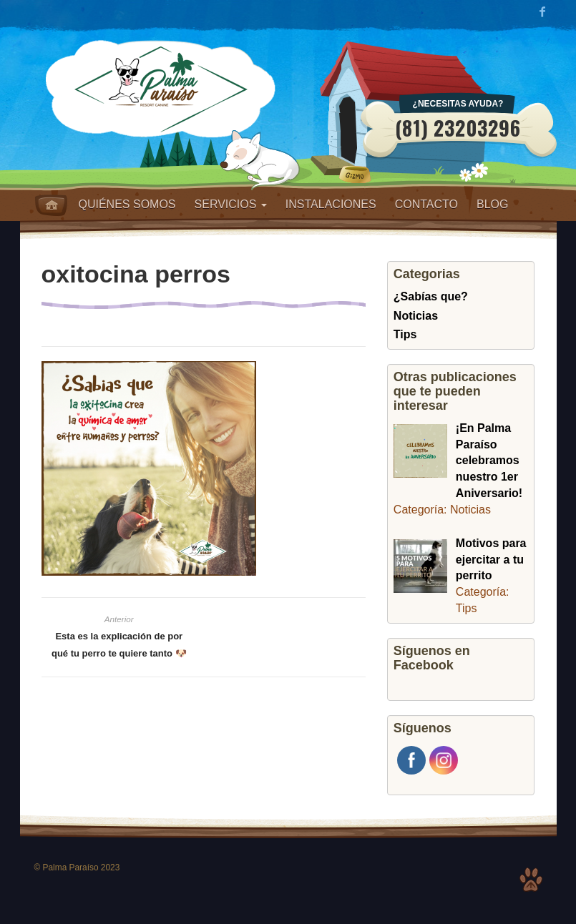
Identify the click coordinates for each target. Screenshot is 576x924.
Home (51, 205)
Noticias (416, 316)
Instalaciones (331, 204)
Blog (492, 204)
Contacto (426, 204)
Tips (405, 334)
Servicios (231, 204)
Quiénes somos (127, 204)
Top (531, 880)
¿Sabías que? (431, 296)
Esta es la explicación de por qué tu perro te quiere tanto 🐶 (119, 645)
